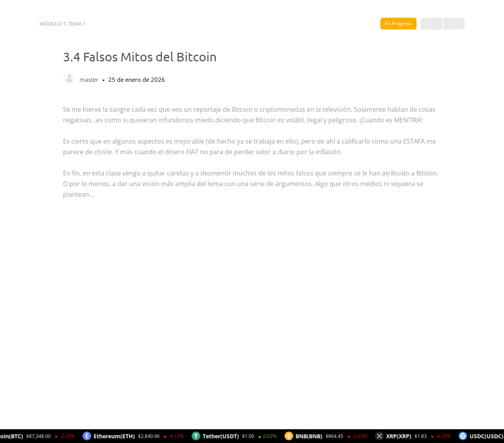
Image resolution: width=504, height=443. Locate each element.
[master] (69, 79)
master (90, 79)
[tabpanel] (252, 264)
